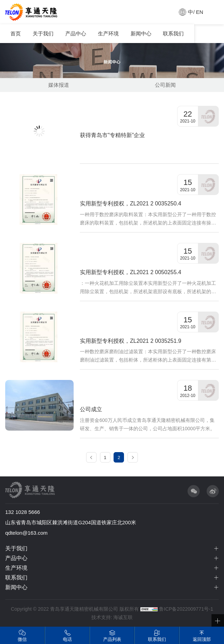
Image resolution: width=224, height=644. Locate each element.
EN (200, 12)
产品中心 (76, 33)
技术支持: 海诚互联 (112, 617)
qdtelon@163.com (26, 533)
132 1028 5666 (23, 512)
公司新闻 (165, 85)
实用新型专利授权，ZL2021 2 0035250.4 (131, 204)
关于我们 (43, 33)
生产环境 (108, 33)
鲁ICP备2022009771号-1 (186, 609)
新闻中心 (141, 33)
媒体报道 (59, 85)
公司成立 (91, 409)
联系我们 (173, 33)
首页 (16, 33)
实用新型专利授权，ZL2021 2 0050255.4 (131, 272)
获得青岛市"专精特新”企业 (112, 135)
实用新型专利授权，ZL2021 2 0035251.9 (131, 341)
